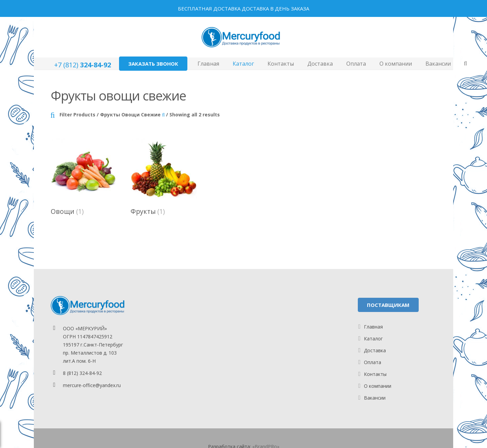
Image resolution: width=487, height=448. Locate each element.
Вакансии (375, 398)
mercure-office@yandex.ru (92, 385)
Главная (373, 327)
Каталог (373, 339)
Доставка (375, 350)
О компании (378, 386)
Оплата (373, 362)
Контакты (375, 374)
